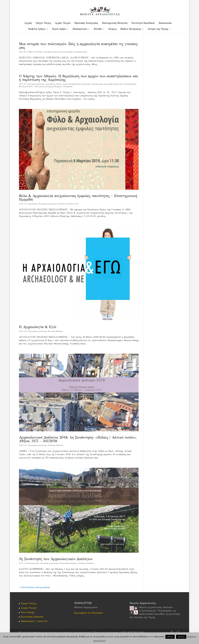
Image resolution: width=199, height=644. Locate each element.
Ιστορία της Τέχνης (158, 29)
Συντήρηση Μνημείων (54, 87)
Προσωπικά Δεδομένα (32, 617)
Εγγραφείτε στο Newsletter (89, 613)
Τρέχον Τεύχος (43, 23)
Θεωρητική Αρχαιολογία (52, 52)
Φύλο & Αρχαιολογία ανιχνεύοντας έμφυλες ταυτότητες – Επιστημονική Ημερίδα (78, 198)
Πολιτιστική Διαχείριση (69, 563)
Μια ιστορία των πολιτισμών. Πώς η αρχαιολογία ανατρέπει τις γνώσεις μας (78, 46)
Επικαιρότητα (80, 29)
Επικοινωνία (165, 23)
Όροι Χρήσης (28, 612)
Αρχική (28, 23)
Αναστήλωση (50, 84)
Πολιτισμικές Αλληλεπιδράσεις (75, 52)
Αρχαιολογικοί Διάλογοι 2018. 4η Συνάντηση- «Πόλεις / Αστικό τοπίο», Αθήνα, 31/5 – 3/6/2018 (78, 439)
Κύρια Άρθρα (59, 29)
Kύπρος (112, 29)
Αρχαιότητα (86, 84)
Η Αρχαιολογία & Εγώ (38, 327)
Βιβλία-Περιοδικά (35, 52)
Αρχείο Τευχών (63, 23)
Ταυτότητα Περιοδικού (143, 23)
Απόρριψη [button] (181, 637)
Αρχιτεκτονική (97, 84)
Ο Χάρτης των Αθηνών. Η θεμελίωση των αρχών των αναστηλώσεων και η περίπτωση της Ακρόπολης (78, 78)
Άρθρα (59, 84)
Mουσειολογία (33, 563)
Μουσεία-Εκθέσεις (55, 331)
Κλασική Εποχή (130, 84)
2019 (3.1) (23, 204)
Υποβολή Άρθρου (37, 29)
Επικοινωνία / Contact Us (34, 621)
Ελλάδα (98, 29)
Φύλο (77, 204)
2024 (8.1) (23, 52)
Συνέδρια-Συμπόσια (66, 204)
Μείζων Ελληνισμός (131, 29)
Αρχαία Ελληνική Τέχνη (71, 84)
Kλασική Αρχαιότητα (36, 84)
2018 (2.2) (23, 331)
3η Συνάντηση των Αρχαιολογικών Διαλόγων (56, 559)
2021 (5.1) (23, 84)
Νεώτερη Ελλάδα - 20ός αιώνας (32, 87)
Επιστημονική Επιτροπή (115, 23)
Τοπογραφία (68, 87)
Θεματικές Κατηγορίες (86, 23)
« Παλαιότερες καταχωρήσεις (34, 587)
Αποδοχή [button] (170, 637)
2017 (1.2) (23, 563)
